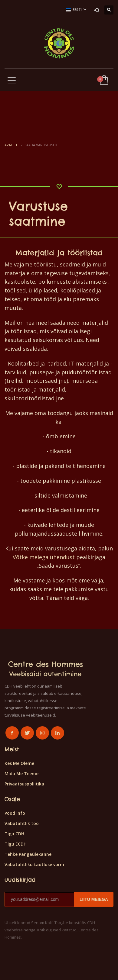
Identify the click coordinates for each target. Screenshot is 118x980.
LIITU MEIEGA (94, 899)
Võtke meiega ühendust (44, 557)
